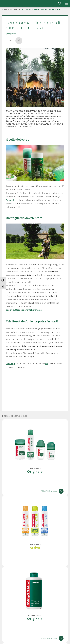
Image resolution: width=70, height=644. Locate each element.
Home (5, 9)
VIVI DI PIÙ (14, 9)
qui (47, 363)
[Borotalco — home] (10, 3)
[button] (66, 4)
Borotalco (11, 200)
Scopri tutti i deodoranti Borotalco (24, 310)
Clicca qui (11, 363)
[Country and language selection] (59, 4)
